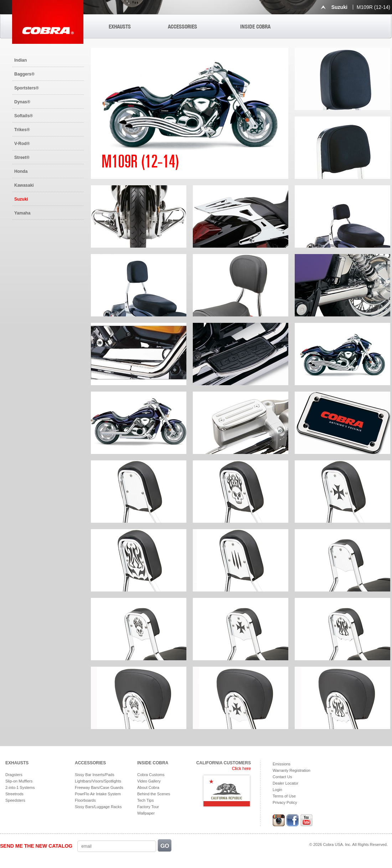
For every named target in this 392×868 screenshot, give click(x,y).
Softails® (24, 116)
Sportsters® (27, 88)
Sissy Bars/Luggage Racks (98, 807)
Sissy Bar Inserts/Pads (95, 775)
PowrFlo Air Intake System (98, 794)
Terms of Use (284, 796)
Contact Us (282, 777)
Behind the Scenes (154, 794)
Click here (241, 769)
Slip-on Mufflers (19, 781)
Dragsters (14, 775)
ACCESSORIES (182, 27)
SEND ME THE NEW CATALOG (36, 846)
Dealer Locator (285, 783)
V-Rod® (22, 144)
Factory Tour (148, 807)
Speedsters (15, 800)
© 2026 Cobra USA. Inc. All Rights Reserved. (349, 844)
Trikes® (22, 130)
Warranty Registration (292, 770)
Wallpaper (146, 813)
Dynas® (22, 102)
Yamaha (22, 213)
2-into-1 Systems (20, 787)
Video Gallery (149, 781)
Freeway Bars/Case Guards (99, 787)
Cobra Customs (151, 775)
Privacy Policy (285, 802)
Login (277, 790)
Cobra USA (48, 22)
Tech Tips (145, 800)
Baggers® (24, 74)
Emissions (282, 764)
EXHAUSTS (120, 27)
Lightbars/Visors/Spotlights (98, 781)
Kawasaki (24, 185)
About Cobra (148, 787)
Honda (21, 171)
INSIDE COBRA (255, 27)
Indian (20, 60)
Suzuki (21, 199)
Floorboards (85, 800)
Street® (22, 157)
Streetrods (14, 794)
